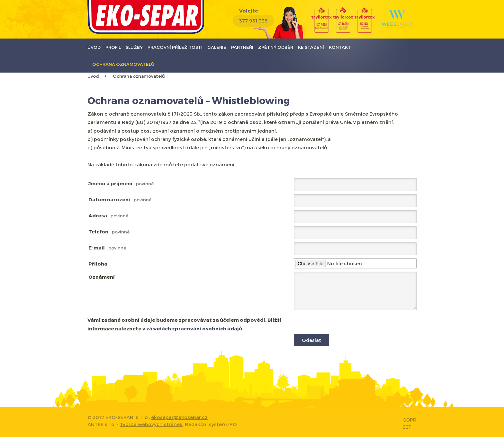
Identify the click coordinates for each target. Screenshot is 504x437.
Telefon (109, 232)
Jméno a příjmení (121, 183)
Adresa (108, 215)
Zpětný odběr (276, 47)
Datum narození (120, 199)
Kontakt (340, 47)
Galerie (217, 47)
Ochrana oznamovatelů (123, 64)
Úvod (94, 47)
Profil (113, 47)
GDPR (410, 420)
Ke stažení (311, 47)
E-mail (107, 248)
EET (407, 427)
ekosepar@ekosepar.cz (179, 417)
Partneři (242, 47)
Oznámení (102, 277)
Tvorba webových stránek (151, 424)
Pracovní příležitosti (175, 47)
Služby (134, 47)
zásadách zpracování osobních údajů (194, 328)
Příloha (98, 264)
